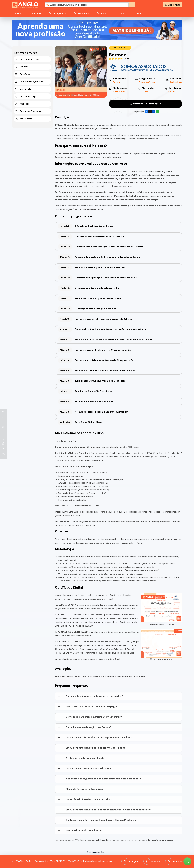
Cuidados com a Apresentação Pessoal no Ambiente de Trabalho (101, 247)
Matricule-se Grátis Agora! (145, 104)
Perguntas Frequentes (29, 111)
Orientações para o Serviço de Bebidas (87, 309)
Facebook (152, 861)
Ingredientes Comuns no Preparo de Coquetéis (91, 381)
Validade (22, 67)
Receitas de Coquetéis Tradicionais (85, 391)
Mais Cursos (24, 119)
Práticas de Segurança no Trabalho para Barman (92, 267)
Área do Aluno (172, 5)
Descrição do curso (27, 59)
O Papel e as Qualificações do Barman (86, 226)
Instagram (130, 861)
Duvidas (119, 13)
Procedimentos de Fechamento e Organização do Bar (95, 350)
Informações (24, 89)
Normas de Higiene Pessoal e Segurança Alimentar (93, 412)
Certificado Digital (27, 96)
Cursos (102, 13)
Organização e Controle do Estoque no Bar (89, 288)
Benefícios (23, 74)
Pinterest (174, 861)
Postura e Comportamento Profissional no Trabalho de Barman (100, 257)
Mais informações (97, 852)
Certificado (81, 13)
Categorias (35, 13)
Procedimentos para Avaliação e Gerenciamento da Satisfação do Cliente (105, 340)
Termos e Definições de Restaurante (86, 402)
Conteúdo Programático (30, 82)
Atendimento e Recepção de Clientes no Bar (90, 298)
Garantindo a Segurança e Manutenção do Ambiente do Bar (98, 278)
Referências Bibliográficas (80, 422)
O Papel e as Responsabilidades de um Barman (91, 236)
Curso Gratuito (120, 48)
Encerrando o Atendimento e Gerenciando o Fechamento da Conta (102, 329)
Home (16, 13)
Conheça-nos (57, 13)
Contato (137, 13)
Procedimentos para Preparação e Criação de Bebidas (95, 319)
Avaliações (23, 104)
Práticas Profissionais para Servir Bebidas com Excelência (97, 371)
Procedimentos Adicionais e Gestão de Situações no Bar (96, 360)
